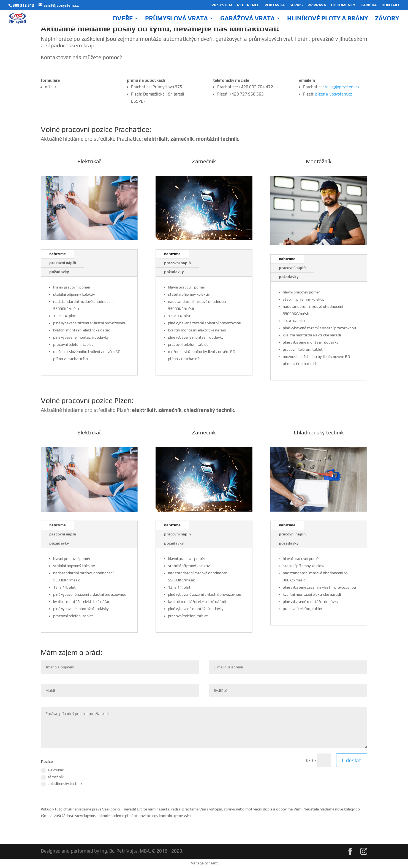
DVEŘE (123, 19)
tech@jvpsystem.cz (342, 87)
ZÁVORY (387, 19)
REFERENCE (248, 5)
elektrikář (52, 770)
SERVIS (296, 5)
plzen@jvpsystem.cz (334, 94)
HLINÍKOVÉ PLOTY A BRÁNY (328, 19)
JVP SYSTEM (221, 5)
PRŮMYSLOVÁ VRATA (176, 19)
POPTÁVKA (275, 5)
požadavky (59, 272)
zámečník (52, 777)
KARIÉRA (368, 5)
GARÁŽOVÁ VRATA (247, 19)
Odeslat (352, 760)
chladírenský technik (62, 784)
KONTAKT (391, 5)
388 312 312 (23, 5)
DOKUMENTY (343, 5)
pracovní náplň (63, 263)
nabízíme (58, 254)
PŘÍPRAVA (317, 5)
